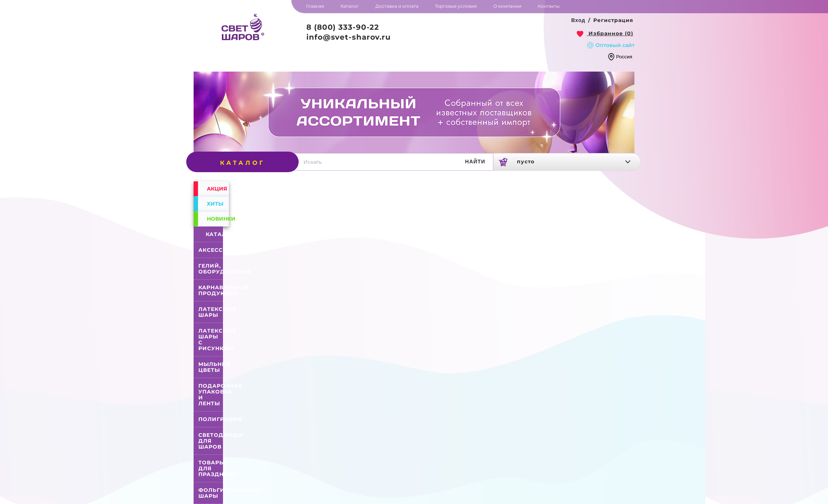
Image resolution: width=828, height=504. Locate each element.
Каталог (212, 234)
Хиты (215, 204)
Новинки (218, 219)
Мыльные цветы (215, 367)
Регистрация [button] (613, 20)
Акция (217, 189)
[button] (578, 21)
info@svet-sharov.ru (349, 37)
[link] (605, 33)
